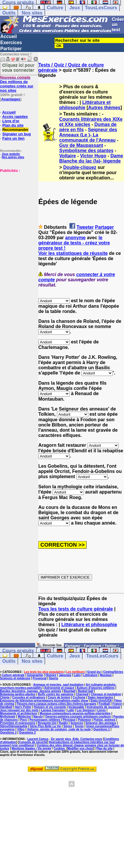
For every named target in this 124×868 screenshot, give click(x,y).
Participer (11, 49)
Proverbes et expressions (18, 723)
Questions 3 (27, 733)
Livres (101, 710)
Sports (53, 678)
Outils (9, 13)
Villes (21, 729)
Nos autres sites (13, 157)
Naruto (38, 717)
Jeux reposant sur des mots (19, 710)
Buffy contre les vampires (56, 694)
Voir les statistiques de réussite (73, 253)
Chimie (5, 697)
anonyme (76, 238)
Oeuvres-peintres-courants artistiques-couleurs (78, 717)
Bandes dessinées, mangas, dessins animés (31, 691)
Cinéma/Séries (113, 672)
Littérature (90, 675)
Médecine (24, 717)
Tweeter (85, 227)
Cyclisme (79, 697)
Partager (104, 227)
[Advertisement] (17, 202)
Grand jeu (94, 672)
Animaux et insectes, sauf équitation (58, 685)
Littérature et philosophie (85, 105)
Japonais (65, 675)
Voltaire (68, 156)
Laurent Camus (38, 739)
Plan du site (13, 125)
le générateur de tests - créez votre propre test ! (74, 243)
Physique (69, 720)
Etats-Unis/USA (101, 701)
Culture (55, 8)
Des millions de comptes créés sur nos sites (17, 84)
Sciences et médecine (15, 678)
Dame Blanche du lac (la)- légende (91, 158)
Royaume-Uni (47, 723)
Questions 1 (101, 729)
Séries (68, 726)
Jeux (75, 8)
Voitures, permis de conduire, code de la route (59, 729)
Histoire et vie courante (50, 707)
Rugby (63, 723)
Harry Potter (23, 707)
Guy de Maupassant (81, 145)
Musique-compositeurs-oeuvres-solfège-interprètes (75, 713)
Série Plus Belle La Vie (45, 726)
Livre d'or (11, 121)
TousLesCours (101, 8)
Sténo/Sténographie (14, 726)
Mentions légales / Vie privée (31, 749)
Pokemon (85, 720)
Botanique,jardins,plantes (18, 694)
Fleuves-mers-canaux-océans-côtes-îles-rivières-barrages (56, 704)
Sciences (77, 723)
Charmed (82, 694)
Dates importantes (100, 697)
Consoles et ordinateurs (29, 697)
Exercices (11, 43)
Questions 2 (8, 733)
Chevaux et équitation (106, 694)
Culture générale (13, 675)
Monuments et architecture (19, 713)
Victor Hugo (93, 156)
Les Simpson (86, 710)
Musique (106, 675)
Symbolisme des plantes (86, 151)
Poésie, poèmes (105, 720)
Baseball (70, 691)
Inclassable (76, 707)
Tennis (79, 726)
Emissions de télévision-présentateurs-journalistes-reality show (44, 701)
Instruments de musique (103, 707)
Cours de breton (59, 697)
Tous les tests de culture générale (76, 609)
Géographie (35, 675)
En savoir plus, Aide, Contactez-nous (77, 739)
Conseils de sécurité (33, 742)
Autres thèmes (104, 108)
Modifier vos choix (80, 749)
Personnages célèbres (45, 720)
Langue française (53, 710)
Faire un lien (14, 138)
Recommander (15, 130)
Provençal (39, 678)
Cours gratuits (18, 651)
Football (104, 704)
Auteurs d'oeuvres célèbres (96, 688)
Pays (24, 720)
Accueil (9, 36)
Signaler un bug (17, 134)
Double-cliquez (80, 167)
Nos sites (32, 13)
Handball (6, 707)
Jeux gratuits (11, 154)
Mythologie (8, 717)
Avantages (11, 99)
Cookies (59, 749)
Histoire (51, 675)
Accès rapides (15, 117)
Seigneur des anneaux (101, 723)
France (117, 704)
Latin (77, 675)
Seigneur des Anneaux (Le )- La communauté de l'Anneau (88, 135)
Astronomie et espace (59, 688)
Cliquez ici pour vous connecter (18, 67)
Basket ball (86, 691)
